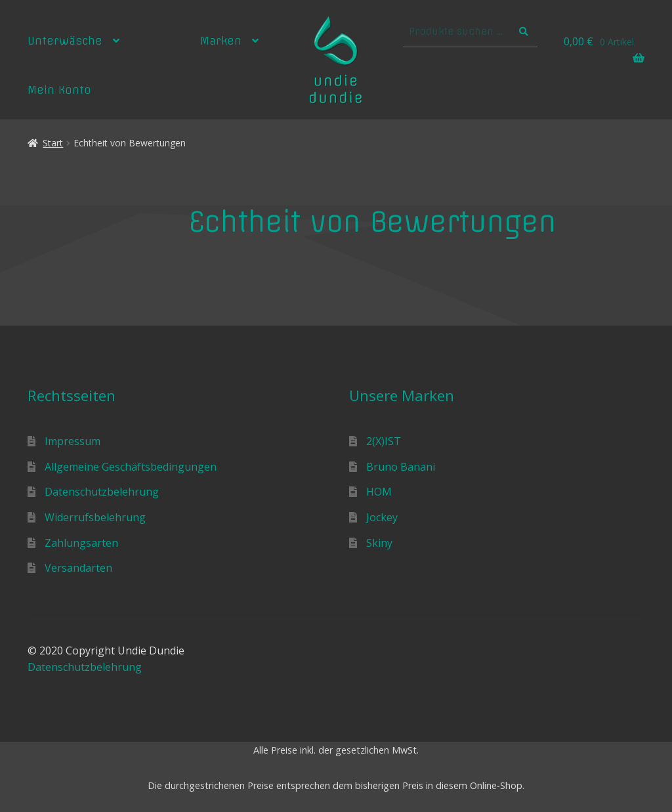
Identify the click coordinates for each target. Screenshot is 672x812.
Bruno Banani (401, 467)
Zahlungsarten (81, 543)
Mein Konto (59, 90)
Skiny (379, 543)
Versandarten (78, 568)
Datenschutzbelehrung (102, 492)
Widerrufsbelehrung (95, 517)
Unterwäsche (65, 41)
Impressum (73, 441)
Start (53, 143)
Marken (221, 41)
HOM (379, 492)
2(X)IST (384, 441)
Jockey (382, 517)
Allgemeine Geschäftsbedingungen (131, 467)
